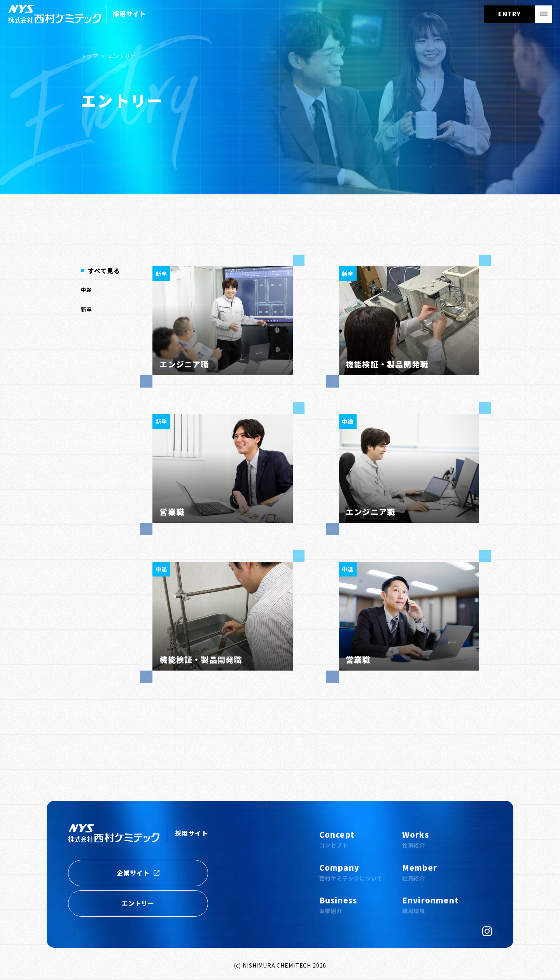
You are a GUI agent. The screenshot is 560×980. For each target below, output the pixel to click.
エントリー (138, 903)
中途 (86, 290)
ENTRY (509, 14)
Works (416, 839)
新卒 (86, 309)
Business (338, 905)
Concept (337, 839)
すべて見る (104, 271)
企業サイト (138, 873)
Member (420, 872)
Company (351, 872)
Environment (430, 905)
